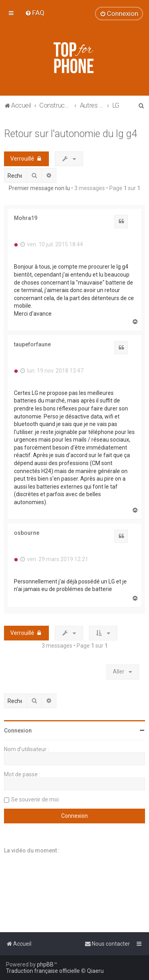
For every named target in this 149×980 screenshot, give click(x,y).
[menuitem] (35, 13)
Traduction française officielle (43, 971)
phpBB (45, 964)
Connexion (18, 731)
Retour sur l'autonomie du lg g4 (71, 134)
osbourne (27, 533)
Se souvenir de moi (35, 799)
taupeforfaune (32, 344)
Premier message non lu (39, 188)
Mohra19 (26, 218)
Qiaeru (95, 971)
